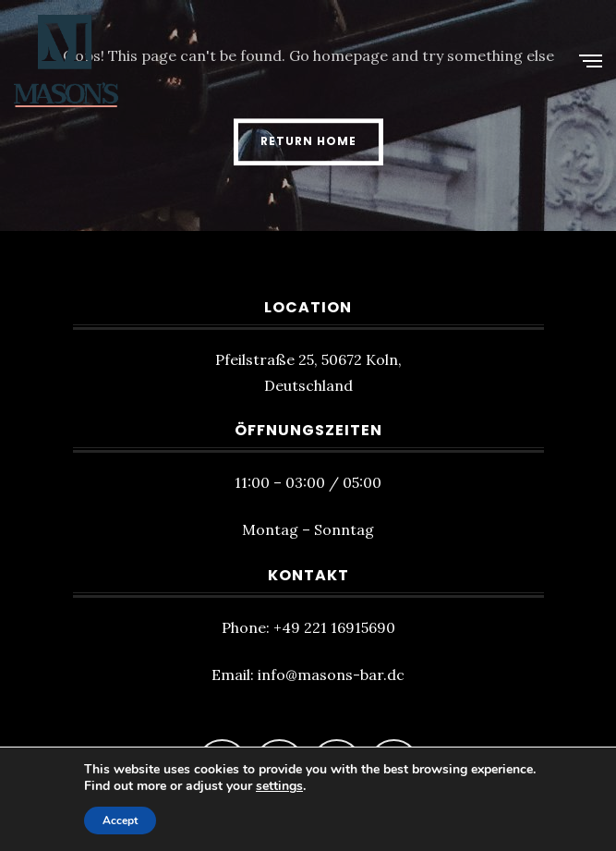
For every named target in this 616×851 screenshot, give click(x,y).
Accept (120, 821)
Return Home (308, 141)
